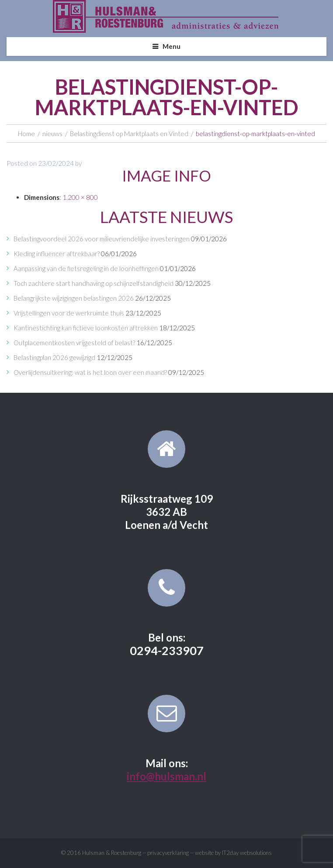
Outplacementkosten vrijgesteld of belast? (74, 343)
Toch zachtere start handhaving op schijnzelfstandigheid (94, 283)
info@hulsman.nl (166, 776)
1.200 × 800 (80, 197)
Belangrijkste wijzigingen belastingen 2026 (74, 298)
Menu (172, 46)
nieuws (52, 134)
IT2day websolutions (247, 853)
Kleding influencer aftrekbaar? (57, 254)
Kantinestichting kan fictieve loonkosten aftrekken (86, 328)
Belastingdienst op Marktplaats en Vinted (129, 134)
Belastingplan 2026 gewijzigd (54, 357)
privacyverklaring (168, 853)
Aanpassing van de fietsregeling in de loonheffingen (86, 268)
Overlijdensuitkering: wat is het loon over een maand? (90, 372)
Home (26, 134)
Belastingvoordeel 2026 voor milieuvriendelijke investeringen (102, 239)
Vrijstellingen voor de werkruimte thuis (69, 313)
